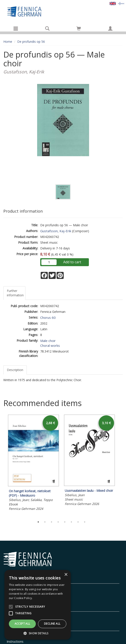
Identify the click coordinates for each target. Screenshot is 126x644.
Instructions (15, 641)
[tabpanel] (33, 463)
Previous (2, 465)
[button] (38, 633)
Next (120, 465)
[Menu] (16, 28)
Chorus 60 (48, 317)
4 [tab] (58, 522)
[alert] (38, 605)
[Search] (47, 28)
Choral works (50, 345)
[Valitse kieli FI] (121, 3)
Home (8, 42)
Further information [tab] (15, 293)
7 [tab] (78, 522)
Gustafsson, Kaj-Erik (56, 231)
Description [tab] (15, 370)
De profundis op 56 (31, 42)
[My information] (110, 28)
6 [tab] (71, 522)
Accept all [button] (22, 624)
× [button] (66, 575)
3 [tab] (52, 522)
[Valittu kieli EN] (113, 3)
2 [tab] (45, 522)
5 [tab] (65, 522)
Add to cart (72, 262)
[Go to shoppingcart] (79, 28)
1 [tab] (38, 522)
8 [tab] (85, 522)
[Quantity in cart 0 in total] (79, 29)
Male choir (48, 341)
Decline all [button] (52, 624)
